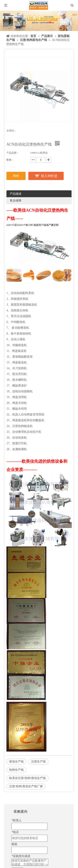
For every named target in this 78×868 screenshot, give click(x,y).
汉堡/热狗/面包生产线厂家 (26, 786)
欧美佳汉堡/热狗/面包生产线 (27, 778)
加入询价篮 (49, 176)
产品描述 (16, 194)
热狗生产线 (16, 770)
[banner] (39, 21)
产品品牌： (13, 153)
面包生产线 (16, 762)
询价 (16, 176)
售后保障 (16, 201)
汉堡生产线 (38, 762)
